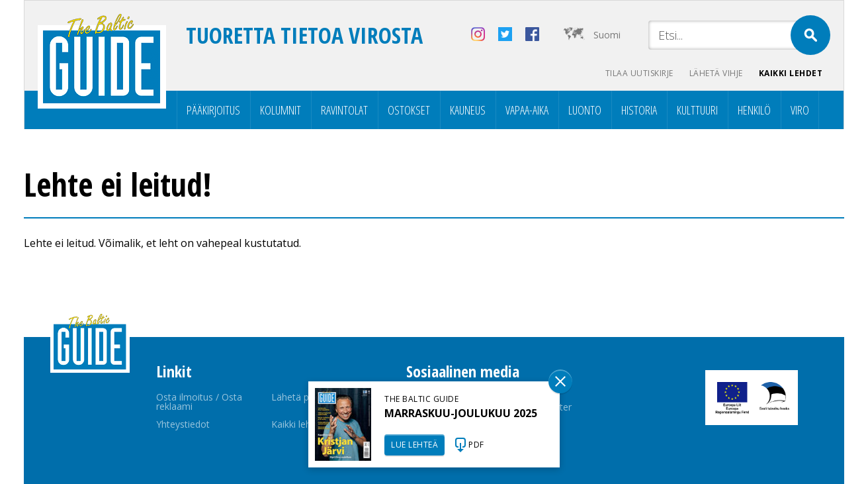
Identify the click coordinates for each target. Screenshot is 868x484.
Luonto (585, 110)
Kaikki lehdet (791, 73)
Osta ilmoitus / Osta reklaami (199, 402)
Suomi (607, 35)
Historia (639, 110)
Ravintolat (344, 110)
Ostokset (409, 110)
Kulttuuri (697, 110)
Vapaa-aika (527, 110)
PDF (476, 445)
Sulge (560, 381)
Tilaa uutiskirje (639, 73)
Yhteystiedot (183, 424)
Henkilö (754, 110)
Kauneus (468, 110)
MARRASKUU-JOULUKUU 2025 (461, 413)
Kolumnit (281, 110)
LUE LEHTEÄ (414, 445)
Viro (800, 110)
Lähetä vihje (716, 73)
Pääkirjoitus (213, 110)
